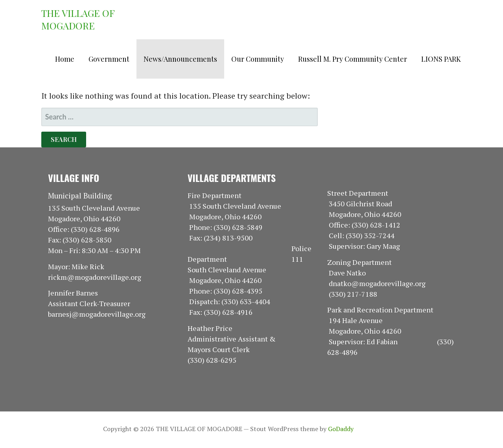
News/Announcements (180, 59)
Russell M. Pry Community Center (353, 59)
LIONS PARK (441, 59)
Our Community (258, 59)
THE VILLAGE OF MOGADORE (78, 19)
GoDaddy (341, 429)
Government (109, 59)
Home (65, 59)
